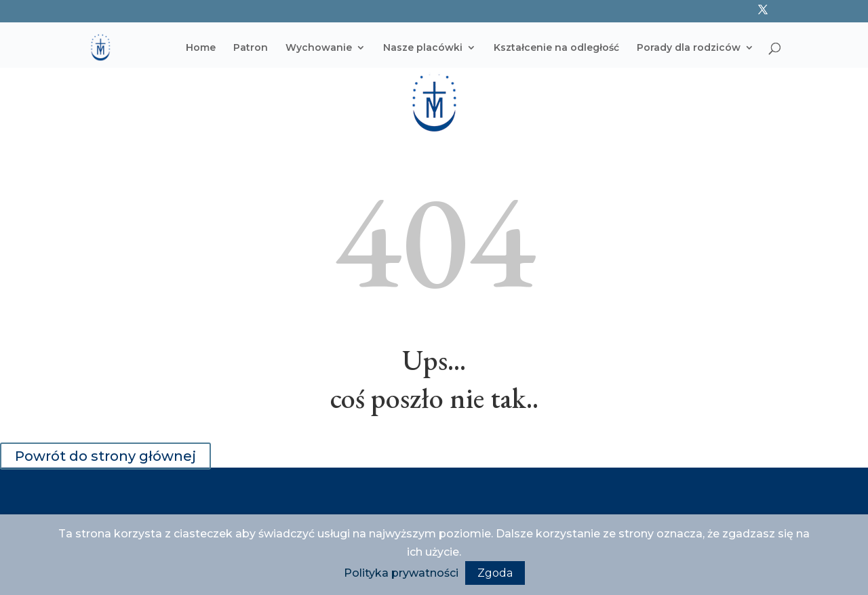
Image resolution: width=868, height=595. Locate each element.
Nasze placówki (423, 48)
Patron (251, 48)
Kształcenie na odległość (556, 48)
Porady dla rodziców (689, 48)
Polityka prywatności (401, 573)
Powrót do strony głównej (105, 456)
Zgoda (495, 573)
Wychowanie (319, 48)
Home (201, 48)
